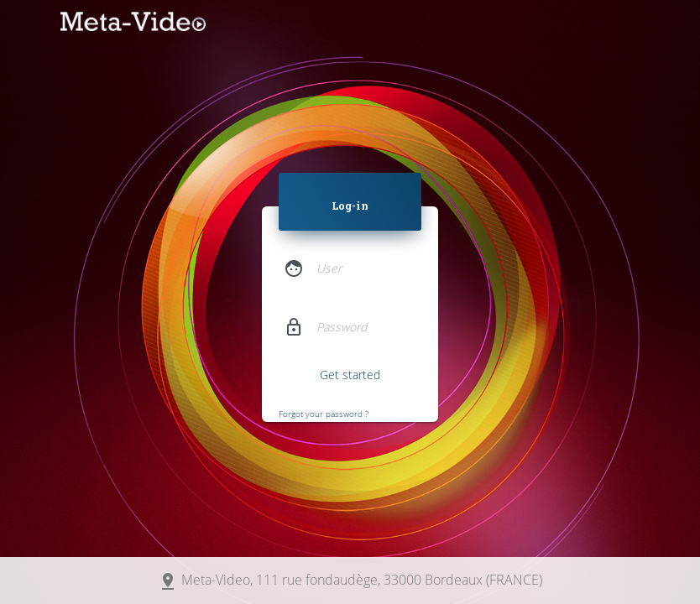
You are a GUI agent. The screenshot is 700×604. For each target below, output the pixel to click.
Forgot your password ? (324, 413)
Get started (350, 375)
